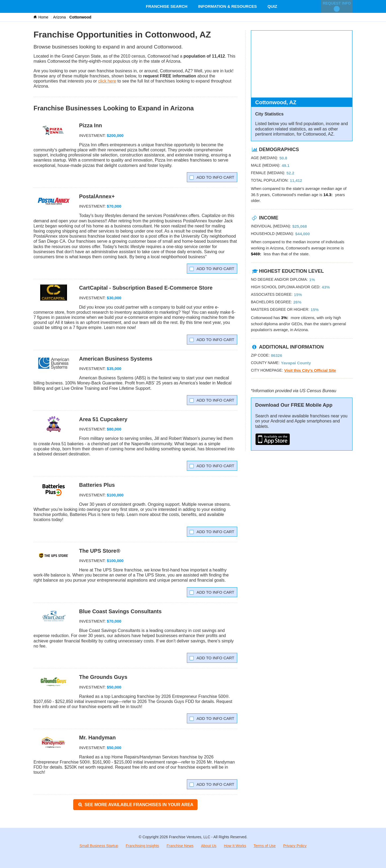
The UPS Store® (100, 551)
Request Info (337, 6)
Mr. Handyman (97, 738)
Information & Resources (227, 6)
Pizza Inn (91, 125)
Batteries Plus (97, 485)
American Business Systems (116, 359)
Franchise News (180, 846)
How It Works (235, 846)
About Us (209, 846)
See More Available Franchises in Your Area (136, 805)
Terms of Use (265, 846)
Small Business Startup (99, 846)
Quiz (272, 6)
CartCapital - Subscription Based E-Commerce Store (146, 288)
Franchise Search (167, 6)
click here (107, 81)
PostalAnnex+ (97, 196)
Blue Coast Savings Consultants (120, 611)
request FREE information (170, 76)
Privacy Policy (295, 846)
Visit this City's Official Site (310, 370)
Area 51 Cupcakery (103, 419)
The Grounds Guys (103, 677)
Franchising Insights (142, 846)
